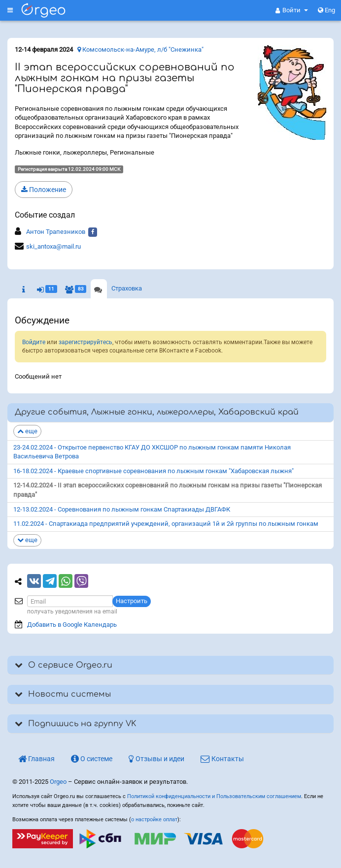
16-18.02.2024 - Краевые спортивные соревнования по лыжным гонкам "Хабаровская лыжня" (153, 471)
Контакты (222, 759)
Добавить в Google (72, 625)
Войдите (34, 342)
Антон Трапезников (56, 232)
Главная (36, 759)
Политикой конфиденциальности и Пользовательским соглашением (214, 796)
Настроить (132, 601)
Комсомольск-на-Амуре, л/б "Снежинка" (140, 49)
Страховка (127, 288)
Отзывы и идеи (156, 759)
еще (27, 431)
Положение (44, 190)
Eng (326, 10)
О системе (92, 759)
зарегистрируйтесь (85, 342)
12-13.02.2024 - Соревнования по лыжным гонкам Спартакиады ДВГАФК (122, 509)
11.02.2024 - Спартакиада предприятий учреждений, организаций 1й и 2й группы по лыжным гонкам (166, 524)
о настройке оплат (154, 820)
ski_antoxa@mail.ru (53, 246)
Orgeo (58, 782)
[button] (292, 10)
